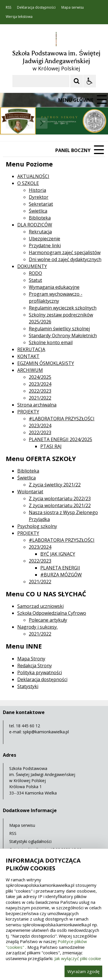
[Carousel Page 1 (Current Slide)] (56, 123)
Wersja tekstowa (19, 17)
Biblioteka (40, 218)
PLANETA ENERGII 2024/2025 (60, 439)
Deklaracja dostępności (36, 8)
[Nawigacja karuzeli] (35, 123)
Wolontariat (30, 492)
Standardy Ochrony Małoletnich (63, 336)
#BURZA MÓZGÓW (61, 575)
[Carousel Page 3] (67, 123)
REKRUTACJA (31, 349)
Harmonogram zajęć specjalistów (65, 252)
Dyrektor (39, 197)
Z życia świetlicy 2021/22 (55, 485)
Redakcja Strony (35, 666)
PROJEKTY (28, 412)
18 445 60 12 (28, 726)
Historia (37, 190)
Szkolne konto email (51, 342)
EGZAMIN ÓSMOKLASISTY (46, 363)
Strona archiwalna (37, 405)
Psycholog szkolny (37, 526)
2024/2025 (40, 377)
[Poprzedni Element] (27, 123)
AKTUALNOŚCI (33, 176)
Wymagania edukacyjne (54, 287)
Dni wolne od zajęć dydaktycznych (65, 259)
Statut (35, 280)
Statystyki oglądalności (30, 841)
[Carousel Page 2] (61, 123)
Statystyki (28, 686)
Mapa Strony (31, 659)
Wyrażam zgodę (83, 971)
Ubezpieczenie (44, 239)
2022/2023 (40, 391)
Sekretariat (41, 204)
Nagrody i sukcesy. (37, 627)
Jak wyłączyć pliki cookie (78, 958)
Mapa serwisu (73, 8)
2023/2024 (40, 384)
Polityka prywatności (40, 672)
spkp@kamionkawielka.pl (46, 732)
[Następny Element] (42, 123)
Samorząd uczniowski (40, 606)
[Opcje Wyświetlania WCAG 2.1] (90, 81)
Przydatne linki (45, 246)
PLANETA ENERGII (60, 568)
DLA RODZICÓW (35, 225)
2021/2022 (40, 398)
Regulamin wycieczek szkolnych (63, 308)
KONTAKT (28, 356)
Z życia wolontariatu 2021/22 (60, 505)
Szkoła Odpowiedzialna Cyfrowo (52, 613)
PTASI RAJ (51, 446)
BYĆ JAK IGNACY (58, 554)
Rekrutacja (40, 232)
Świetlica (38, 211)
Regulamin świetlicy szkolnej (59, 329)
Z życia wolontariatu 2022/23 (60, 499)
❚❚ (12, 123)
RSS (8, 8)
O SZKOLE (28, 183)
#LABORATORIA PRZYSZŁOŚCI (62, 419)
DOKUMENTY (32, 266)
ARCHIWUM (30, 370)
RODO (35, 273)
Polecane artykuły (48, 620)
